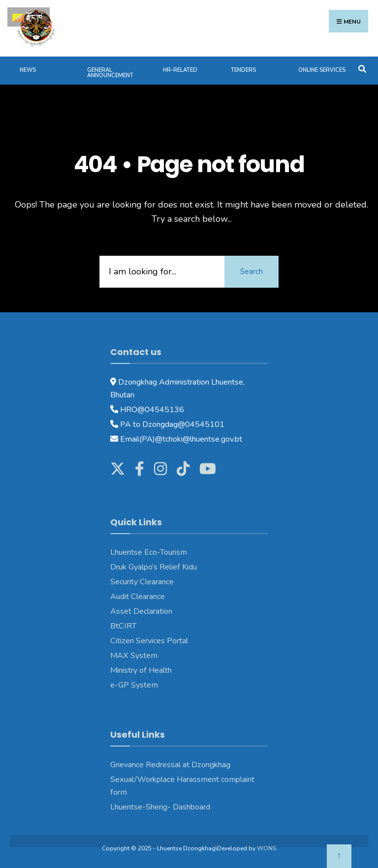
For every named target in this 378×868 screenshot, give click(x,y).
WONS (267, 848)
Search (252, 271)
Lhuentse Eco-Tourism (149, 552)
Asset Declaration (141, 611)
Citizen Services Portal (149, 641)
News (28, 70)
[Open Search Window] (362, 68)
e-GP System (134, 685)
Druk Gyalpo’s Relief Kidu (154, 567)
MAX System (134, 656)
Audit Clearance (138, 597)
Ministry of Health (141, 670)
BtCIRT (123, 626)
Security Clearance (142, 582)
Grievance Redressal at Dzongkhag (170, 765)
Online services (322, 70)
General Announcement (110, 73)
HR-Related (180, 70)
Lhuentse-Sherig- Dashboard (160, 807)
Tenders (243, 70)
